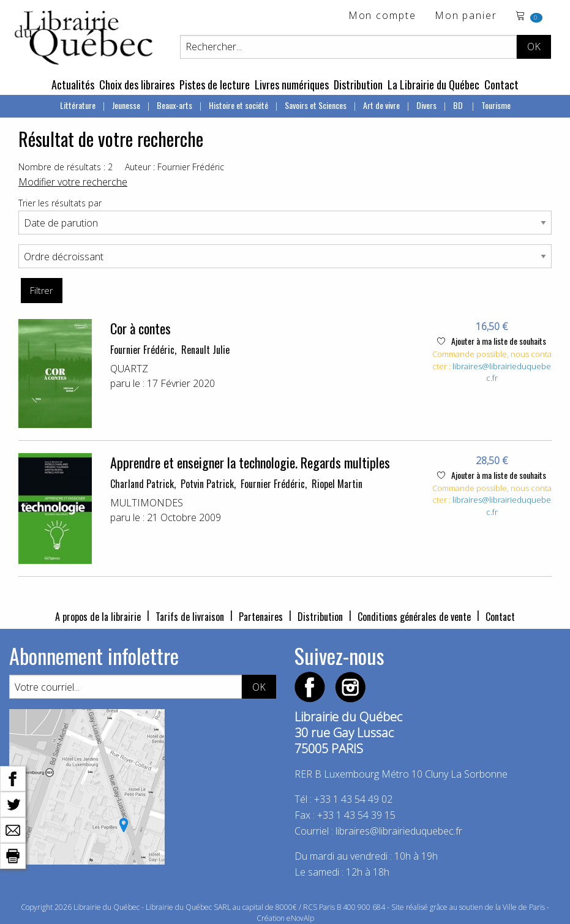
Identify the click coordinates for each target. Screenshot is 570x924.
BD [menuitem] (459, 105)
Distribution (358, 85)
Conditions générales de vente (414, 617)
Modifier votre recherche (73, 182)
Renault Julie (205, 350)
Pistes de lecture (215, 85)
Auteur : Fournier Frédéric (174, 167)
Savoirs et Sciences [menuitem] (316, 105)
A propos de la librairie (98, 617)
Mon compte (382, 16)
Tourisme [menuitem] (496, 105)
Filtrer (41, 291)
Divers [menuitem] (426, 105)
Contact (501, 85)
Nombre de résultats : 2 (66, 167)
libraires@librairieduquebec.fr (399, 831)
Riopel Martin (337, 484)
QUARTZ (129, 369)
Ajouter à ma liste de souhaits (492, 341)
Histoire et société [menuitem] (238, 105)
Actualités (73, 85)
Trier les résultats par (60, 203)
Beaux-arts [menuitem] (174, 105)
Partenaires (261, 617)
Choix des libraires (137, 85)
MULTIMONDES (147, 503)
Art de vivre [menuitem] (381, 105)
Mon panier (466, 16)
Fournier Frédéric (142, 350)
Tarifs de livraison (190, 617)
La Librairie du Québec (433, 85)
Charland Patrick (142, 484)
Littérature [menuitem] (78, 105)
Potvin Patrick (207, 484)
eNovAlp (300, 918)
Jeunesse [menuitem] (126, 105)
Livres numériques (292, 85)
